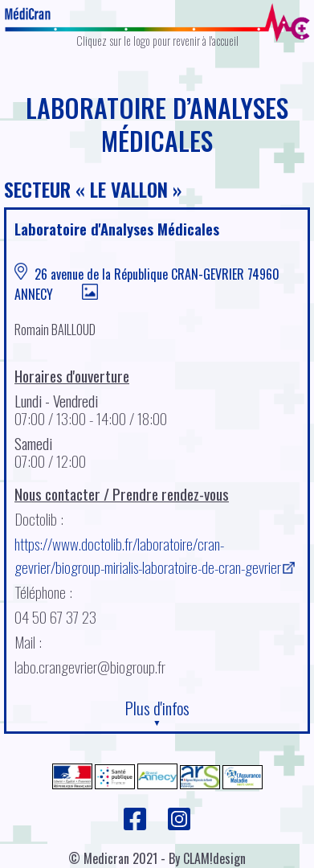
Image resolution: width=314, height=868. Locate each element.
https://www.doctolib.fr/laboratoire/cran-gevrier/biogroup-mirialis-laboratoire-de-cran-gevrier (148, 555)
